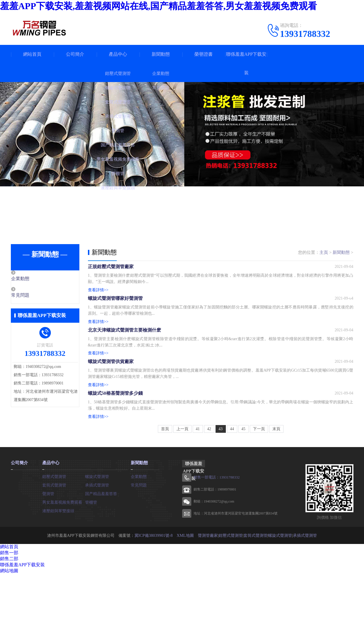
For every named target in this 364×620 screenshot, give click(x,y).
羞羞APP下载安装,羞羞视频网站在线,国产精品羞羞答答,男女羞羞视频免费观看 (158, 6)
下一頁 (259, 475)
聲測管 (48, 539)
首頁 (165, 475)
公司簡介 (75, 54)
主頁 (324, 252)
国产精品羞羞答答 (101, 539)
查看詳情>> (98, 295)
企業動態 (33, 279)
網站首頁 (32, 54)
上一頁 (182, 475)
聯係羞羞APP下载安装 (246, 63)
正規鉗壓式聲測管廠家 (111, 271)
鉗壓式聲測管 (54, 522)
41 (198, 475)
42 (209, 475)
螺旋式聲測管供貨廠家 (111, 393)
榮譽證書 (204, 54)
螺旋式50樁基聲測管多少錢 (115, 434)
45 (244, 475)
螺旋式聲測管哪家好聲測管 (115, 312)
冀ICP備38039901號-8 (153, 581)
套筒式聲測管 (54, 530)
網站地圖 (9, 617)
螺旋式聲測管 (97, 522)
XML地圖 (185, 581)
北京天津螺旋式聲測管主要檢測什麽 (124, 353)
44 (232, 475)
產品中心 (118, 54)
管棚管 (91, 548)
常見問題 (33, 296)
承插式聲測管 (97, 530)
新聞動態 (161, 54)
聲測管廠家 (207, 581)
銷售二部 (9, 605)
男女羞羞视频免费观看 (62, 548)
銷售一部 (9, 599)
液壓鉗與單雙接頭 (58, 556)
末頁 (276, 475)
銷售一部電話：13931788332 (215, 523)
